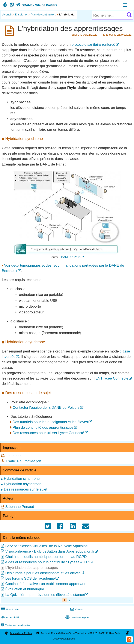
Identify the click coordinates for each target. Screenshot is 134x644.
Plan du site (9, 609)
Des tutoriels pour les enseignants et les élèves (50, 422)
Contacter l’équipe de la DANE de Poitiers (46, 408)
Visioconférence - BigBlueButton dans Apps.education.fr (50, 551)
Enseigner (21, 14)
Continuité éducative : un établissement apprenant (45, 584)
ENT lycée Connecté (112, 378)
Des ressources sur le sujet (26, 489)
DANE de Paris (71, 257)
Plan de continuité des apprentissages (43, 428)
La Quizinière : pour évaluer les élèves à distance (45, 595)
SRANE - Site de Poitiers (36, 5)
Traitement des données (15, 625)
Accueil (7, 14)
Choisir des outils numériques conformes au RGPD (46, 557)
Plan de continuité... (44, 14)
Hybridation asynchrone (23, 484)
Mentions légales (77, 617)
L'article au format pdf (23, 461)
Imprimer (14, 456)
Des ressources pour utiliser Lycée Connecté (48, 433)
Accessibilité (10, 617)
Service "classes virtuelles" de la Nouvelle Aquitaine (47, 546)
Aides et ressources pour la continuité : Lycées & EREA (49, 562)
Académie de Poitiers (21, 633)
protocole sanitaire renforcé (93, 45)
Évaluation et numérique (25, 589)
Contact (76, 609)
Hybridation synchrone (22, 479)
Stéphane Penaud (20, 507)
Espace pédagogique (64, 639)
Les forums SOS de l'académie (30, 578)
